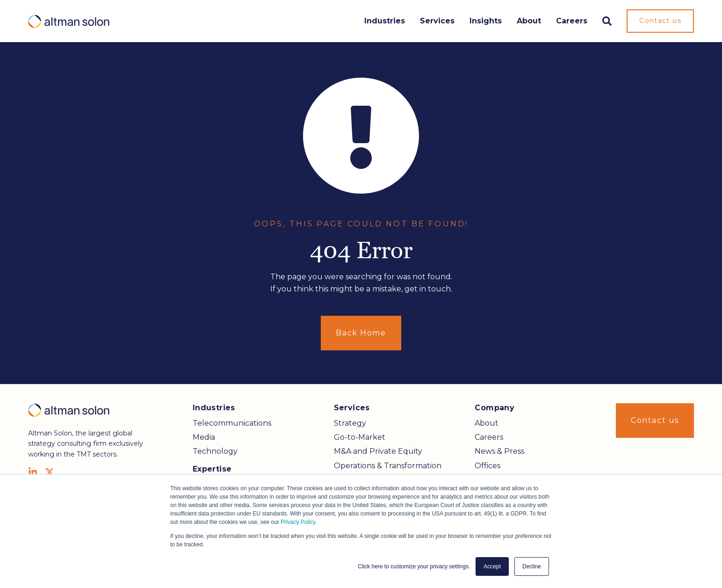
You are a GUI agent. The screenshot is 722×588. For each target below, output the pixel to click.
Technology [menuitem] (215, 451)
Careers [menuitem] (489, 437)
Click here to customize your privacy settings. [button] (414, 566)
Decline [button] (532, 566)
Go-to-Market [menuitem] (360, 437)
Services (437, 21)
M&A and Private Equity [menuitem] (378, 451)
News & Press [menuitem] (499, 451)
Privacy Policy (298, 522)
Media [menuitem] (204, 437)
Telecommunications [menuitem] (232, 423)
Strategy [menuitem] (350, 423)
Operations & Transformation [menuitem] (388, 466)
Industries (385, 21)
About (529, 21)
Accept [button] (492, 566)
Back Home (361, 333)
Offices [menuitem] (487, 466)
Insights (486, 21)
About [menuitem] (487, 423)
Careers (572, 21)
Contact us (660, 21)
